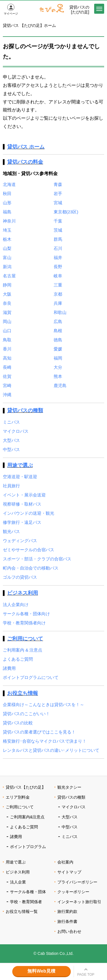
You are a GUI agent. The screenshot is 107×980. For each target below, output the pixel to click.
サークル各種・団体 (28, 892)
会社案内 (65, 862)
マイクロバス (16, 431)
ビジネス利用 (23, 593)
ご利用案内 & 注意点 (23, 650)
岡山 (7, 321)
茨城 (58, 230)
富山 (7, 257)
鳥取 (7, 340)
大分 (58, 367)
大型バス (11, 440)
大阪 (7, 294)
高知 (7, 358)
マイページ (11, 14)
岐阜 (58, 276)
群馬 (58, 239)
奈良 (7, 303)
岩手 (58, 194)
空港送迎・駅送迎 (20, 477)
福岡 (58, 358)
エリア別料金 (18, 797)
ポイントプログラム (28, 847)
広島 (58, 321)
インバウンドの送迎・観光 (29, 513)
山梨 (7, 248)
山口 (7, 331)
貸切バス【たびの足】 (26, 787)
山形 (7, 203)
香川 (7, 349)
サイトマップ (69, 872)
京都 (58, 294)
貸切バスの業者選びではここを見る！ (39, 732)
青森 (58, 184)
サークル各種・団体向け (26, 614)
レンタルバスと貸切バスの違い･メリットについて (51, 750)
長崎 (7, 367)
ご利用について (25, 639)
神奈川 (9, 221)
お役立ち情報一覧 (22, 911)
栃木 (7, 239)
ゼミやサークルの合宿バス (29, 550)
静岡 (7, 285)
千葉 (58, 221)
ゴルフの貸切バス (20, 577)
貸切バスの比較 (18, 723)
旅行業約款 (67, 911)
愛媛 (58, 349)
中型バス (11, 449)
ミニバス (11, 422)
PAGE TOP (86, 975)
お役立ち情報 (23, 693)
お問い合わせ (69, 931)
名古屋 (9, 276)
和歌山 (60, 312)
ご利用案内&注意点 (27, 817)
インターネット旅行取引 (79, 902)
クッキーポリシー (73, 892)
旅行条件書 (67, 921)
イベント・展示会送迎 (24, 495)
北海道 (9, 184)
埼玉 (7, 230)
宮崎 (7, 385)
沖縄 (7, 395)
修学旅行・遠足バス (22, 522)
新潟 (7, 267)
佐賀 (7, 376)
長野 (58, 267)
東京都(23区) (66, 212)
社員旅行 (11, 486)
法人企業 (18, 882)
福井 (58, 257)
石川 (58, 248)
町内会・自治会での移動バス (31, 568)
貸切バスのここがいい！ (26, 714)
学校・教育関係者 (26, 902)
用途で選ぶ (20, 465)
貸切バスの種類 (25, 410)
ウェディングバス (20, 541)
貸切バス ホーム (26, 147)
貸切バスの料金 (25, 162)
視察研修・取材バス (22, 504)
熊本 (58, 376)
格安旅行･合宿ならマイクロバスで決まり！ (45, 741)
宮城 (58, 203)
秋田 (7, 194)
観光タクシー (69, 787)
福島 (7, 212)
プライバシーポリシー (77, 882)
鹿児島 (60, 385)
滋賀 (7, 312)
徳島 (58, 340)
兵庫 (58, 303)
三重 (58, 285)
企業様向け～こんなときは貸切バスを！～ (44, 705)
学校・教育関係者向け (24, 623)
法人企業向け (16, 605)
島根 (58, 331)
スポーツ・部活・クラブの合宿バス (37, 559)
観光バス (11, 531)
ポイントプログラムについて (31, 677)
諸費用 (9, 668)
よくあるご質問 (18, 659)
